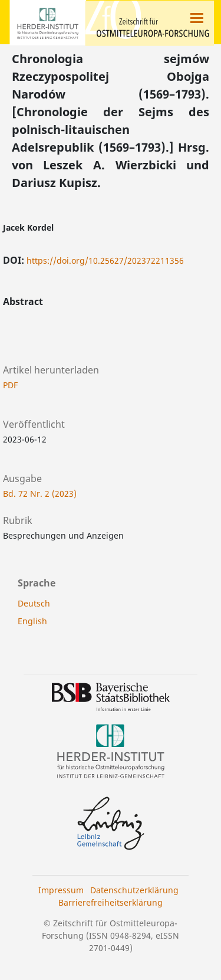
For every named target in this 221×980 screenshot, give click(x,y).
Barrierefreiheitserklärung (111, 902)
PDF (10, 385)
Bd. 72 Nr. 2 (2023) (40, 494)
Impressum (61, 890)
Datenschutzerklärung (134, 890)
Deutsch (34, 603)
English (32, 621)
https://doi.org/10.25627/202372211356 (105, 260)
